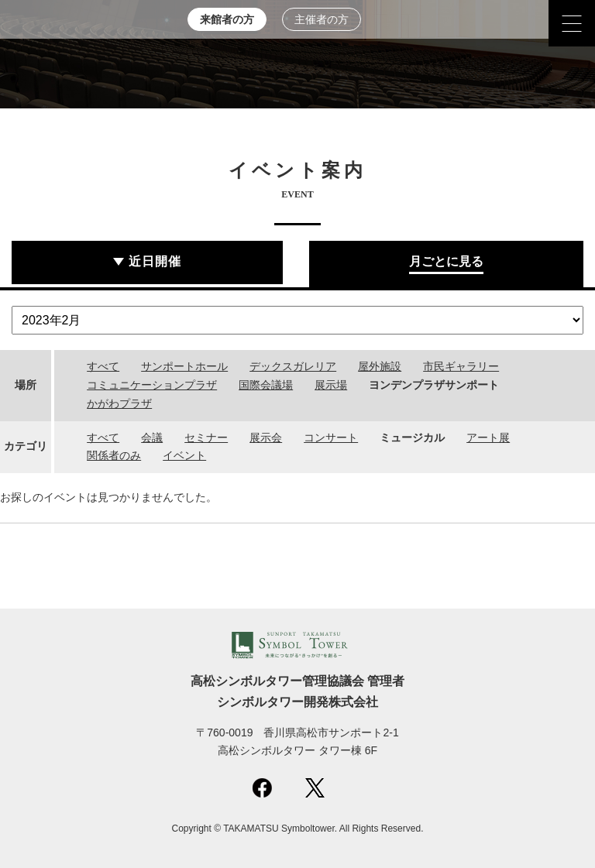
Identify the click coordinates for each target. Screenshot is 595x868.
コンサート (331, 437)
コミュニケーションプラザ (152, 385)
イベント (184, 455)
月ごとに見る (446, 261)
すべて (103, 366)
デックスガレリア (293, 366)
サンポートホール (184, 366)
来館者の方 (227, 20)
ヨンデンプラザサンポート (434, 385)
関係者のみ (114, 455)
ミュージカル (412, 437)
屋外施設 (380, 366)
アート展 (488, 437)
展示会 (266, 437)
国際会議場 (266, 385)
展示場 (331, 385)
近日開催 (155, 261)
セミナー (206, 437)
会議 (152, 437)
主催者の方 (322, 20)
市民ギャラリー (461, 366)
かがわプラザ (119, 403)
